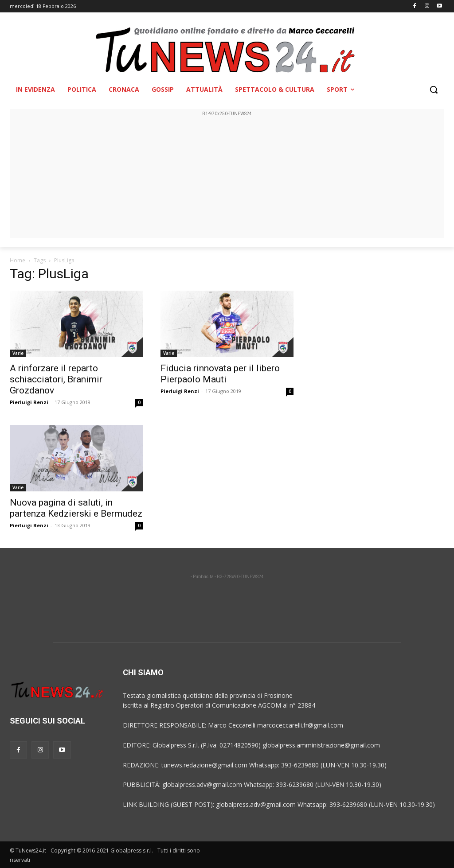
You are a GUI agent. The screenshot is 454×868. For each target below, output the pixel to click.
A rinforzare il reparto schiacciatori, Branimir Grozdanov (56, 379)
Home (18, 260)
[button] (434, 90)
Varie (18, 353)
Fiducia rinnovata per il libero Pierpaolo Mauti (220, 374)
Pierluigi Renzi (29, 402)
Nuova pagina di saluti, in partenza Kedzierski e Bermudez (76, 508)
